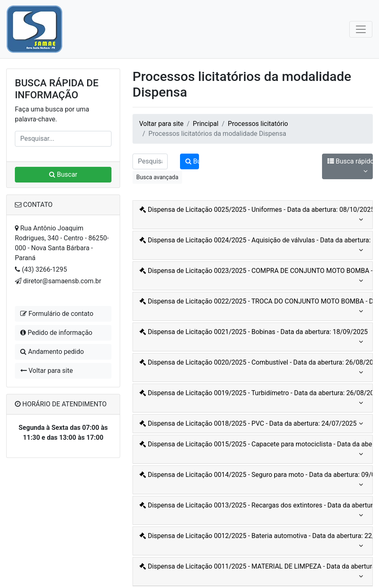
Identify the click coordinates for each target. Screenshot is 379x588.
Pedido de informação (56, 333)
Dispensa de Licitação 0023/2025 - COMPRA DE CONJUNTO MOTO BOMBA (254, 276)
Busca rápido (350, 167)
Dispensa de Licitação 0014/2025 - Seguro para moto (254, 480)
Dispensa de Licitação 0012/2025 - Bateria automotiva (254, 541)
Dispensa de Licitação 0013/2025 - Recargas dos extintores (254, 511)
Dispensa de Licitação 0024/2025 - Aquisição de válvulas (254, 246)
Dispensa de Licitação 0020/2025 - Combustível (254, 368)
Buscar (63, 174)
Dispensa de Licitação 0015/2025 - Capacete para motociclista (254, 450)
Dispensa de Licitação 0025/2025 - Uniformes (254, 215)
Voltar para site (46, 371)
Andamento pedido (52, 352)
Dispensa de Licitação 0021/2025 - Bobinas (254, 337)
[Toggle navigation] (361, 29)
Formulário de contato (57, 314)
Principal (206, 124)
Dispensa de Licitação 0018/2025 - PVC (251, 424)
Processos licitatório (258, 124)
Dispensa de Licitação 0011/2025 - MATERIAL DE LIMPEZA (254, 572)
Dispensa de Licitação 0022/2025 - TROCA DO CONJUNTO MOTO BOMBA (254, 307)
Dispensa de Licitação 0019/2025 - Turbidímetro (254, 398)
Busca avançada (157, 177)
